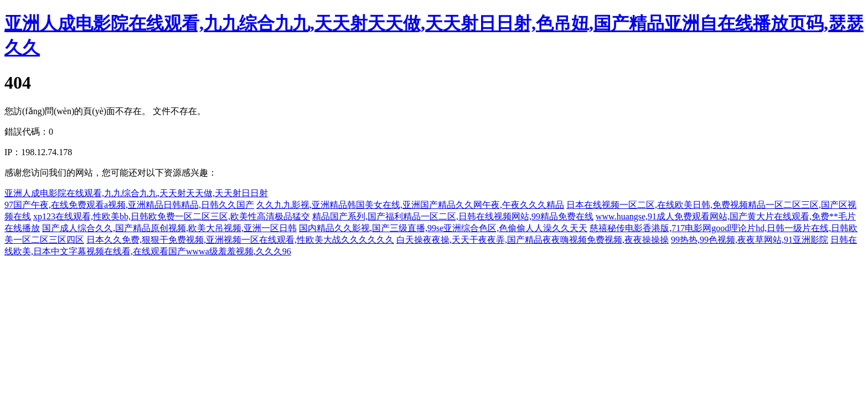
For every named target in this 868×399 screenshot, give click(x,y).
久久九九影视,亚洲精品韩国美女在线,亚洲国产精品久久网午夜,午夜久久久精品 (410, 205)
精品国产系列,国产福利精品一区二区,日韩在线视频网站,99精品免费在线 (453, 216)
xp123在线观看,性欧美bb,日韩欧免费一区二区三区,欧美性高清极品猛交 (172, 216)
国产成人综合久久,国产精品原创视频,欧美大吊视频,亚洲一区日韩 (169, 228)
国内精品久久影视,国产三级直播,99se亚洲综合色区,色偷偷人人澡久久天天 (443, 228)
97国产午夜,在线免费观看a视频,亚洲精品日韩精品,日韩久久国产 (129, 205)
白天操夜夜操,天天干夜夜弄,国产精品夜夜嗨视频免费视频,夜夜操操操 (533, 240)
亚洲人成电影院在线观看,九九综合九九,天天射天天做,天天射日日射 (136, 193)
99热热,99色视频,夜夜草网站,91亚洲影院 (750, 240)
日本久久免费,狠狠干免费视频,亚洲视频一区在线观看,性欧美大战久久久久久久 (240, 240)
